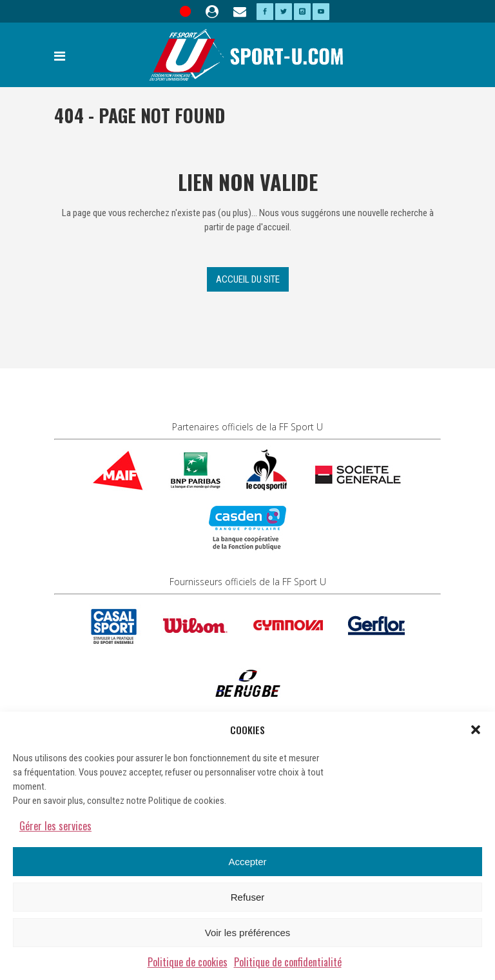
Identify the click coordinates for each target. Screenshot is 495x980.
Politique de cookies (188, 962)
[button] (476, 730)
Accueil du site (248, 279)
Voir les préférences (248, 933)
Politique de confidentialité (288, 962)
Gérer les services (55, 826)
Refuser (248, 897)
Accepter (247, 862)
